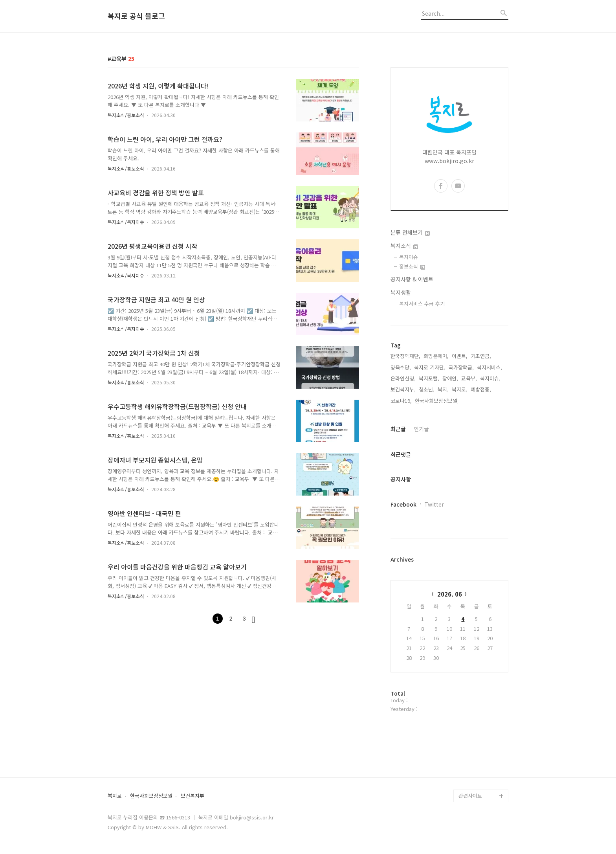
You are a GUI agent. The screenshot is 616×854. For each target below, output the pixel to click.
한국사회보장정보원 (151, 796)
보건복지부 (192, 796)
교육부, (469, 378)
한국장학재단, (405, 356)
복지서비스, (489, 367)
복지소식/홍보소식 (126, 115)
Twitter (434, 504)
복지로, (460, 389)
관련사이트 (470, 796)
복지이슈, (490, 378)
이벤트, (460, 356)
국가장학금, (461, 367)
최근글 (398, 429)
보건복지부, (403, 389)
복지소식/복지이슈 (126, 222)
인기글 (421, 429)
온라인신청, (403, 378)
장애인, (450, 378)
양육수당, (401, 367)
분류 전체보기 (410, 232)
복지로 (115, 796)
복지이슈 (409, 257)
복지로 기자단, (430, 367)
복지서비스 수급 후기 (422, 304)
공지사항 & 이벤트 (412, 279)
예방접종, (481, 389)
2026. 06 (450, 594)
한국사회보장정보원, (437, 401)
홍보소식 (412, 266)
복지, (443, 389)
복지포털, (429, 378)
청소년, (427, 389)
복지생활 (401, 292)
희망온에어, (436, 356)
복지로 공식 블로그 (136, 16)
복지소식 (404, 246)
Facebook (403, 504)
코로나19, (401, 401)
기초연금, (481, 356)
